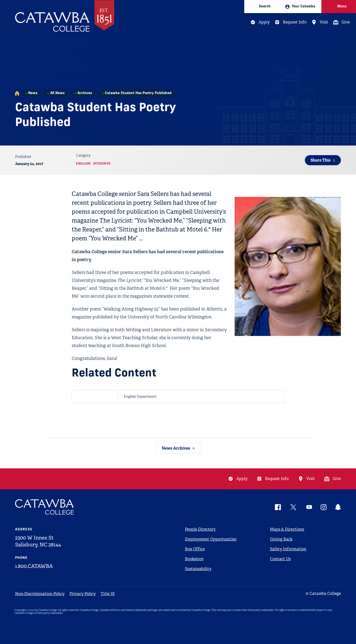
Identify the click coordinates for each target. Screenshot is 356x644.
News (33, 93)
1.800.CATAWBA (34, 566)
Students (102, 164)
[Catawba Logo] (45, 507)
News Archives (176, 448)
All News (57, 93)
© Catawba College (323, 593)
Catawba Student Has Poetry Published (138, 93)
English (83, 164)
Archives (85, 93)
